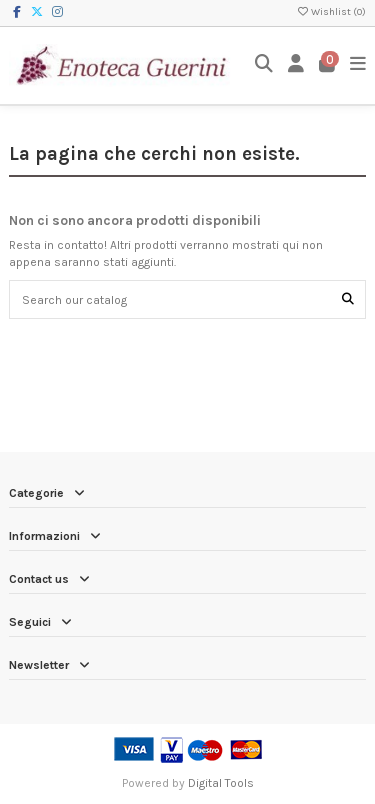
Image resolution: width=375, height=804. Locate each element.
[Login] (296, 65)
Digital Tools (221, 783)
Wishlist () (331, 12)
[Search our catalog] (348, 299)
